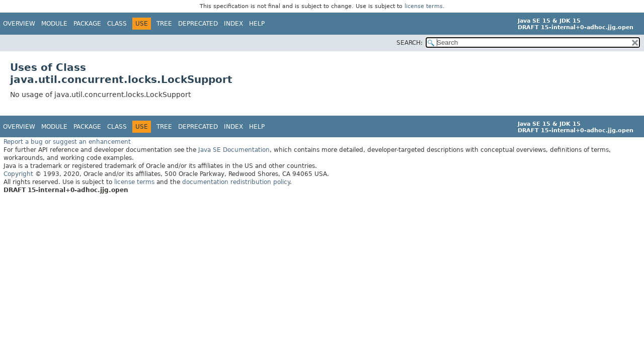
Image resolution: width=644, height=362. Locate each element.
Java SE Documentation (234, 150)
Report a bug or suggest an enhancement (67, 142)
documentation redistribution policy (236, 182)
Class (117, 24)
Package (87, 24)
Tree (164, 24)
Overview (19, 24)
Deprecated (198, 24)
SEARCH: (410, 43)
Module (54, 24)
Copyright (18, 174)
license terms (424, 6)
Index (233, 24)
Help (257, 24)
